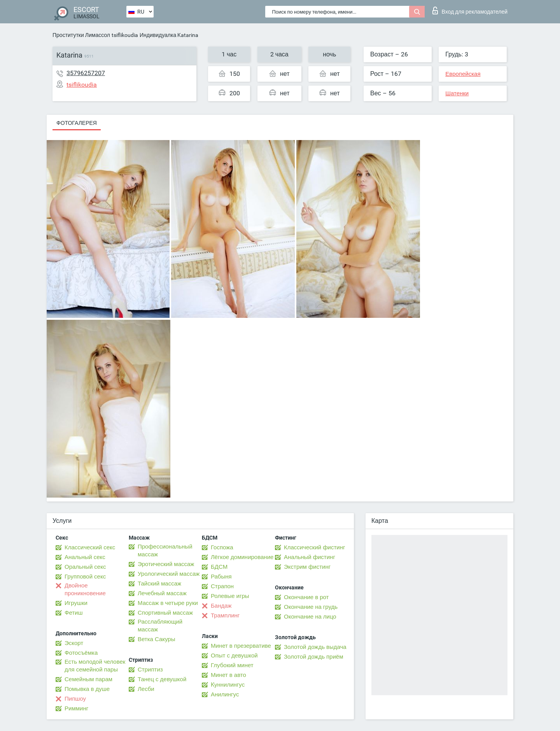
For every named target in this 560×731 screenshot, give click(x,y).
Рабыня (221, 577)
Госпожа (222, 547)
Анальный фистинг (310, 557)
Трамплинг (225, 615)
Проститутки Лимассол (81, 35)
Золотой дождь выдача (315, 647)
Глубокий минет (232, 665)
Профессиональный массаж (165, 550)
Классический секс (90, 547)
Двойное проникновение (85, 589)
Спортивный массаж (165, 613)
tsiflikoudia (125, 35)
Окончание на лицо (310, 617)
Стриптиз (150, 670)
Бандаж (221, 606)
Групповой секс (85, 577)
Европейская (463, 74)
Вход (470, 11)
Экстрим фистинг (307, 567)
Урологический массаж (169, 574)
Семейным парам (88, 679)
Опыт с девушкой (234, 656)
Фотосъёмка (81, 653)
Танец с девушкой (162, 679)
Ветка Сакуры (156, 639)
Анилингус (225, 694)
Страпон (222, 586)
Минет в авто (228, 675)
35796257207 (86, 73)
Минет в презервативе (241, 646)
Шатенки (457, 93)
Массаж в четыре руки (168, 603)
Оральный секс (85, 567)
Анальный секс (85, 557)
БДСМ (219, 567)
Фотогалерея (77, 123)
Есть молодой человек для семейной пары (95, 666)
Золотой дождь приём (313, 657)
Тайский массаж (159, 584)
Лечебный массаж (162, 593)
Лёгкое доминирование (242, 557)
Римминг (76, 708)
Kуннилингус (228, 685)
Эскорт (74, 643)
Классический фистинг (314, 547)
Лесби (146, 689)
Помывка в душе (87, 689)
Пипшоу (75, 699)
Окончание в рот (306, 597)
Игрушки (76, 603)
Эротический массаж (166, 564)
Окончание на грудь (311, 607)
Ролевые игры (230, 596)
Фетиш (74, 613)
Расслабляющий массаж (160, 626)
